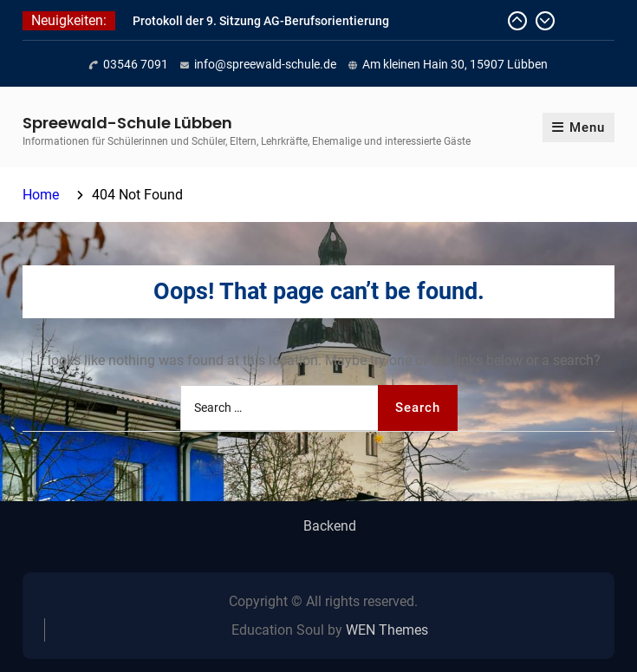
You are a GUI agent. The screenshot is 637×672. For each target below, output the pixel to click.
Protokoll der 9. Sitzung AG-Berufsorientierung (261, 21)
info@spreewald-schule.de (265, 64)
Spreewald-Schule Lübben (127, 123)
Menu (578, 127)
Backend (330, 526)
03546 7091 (136, 64)
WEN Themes (387, 630)
